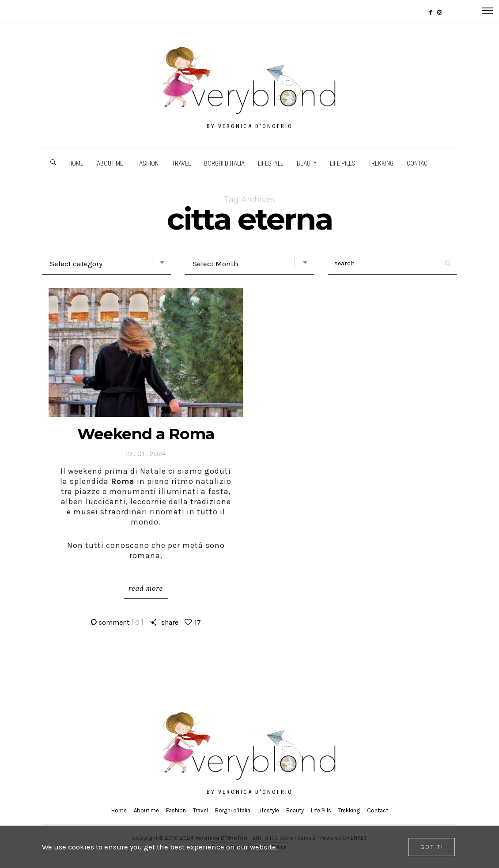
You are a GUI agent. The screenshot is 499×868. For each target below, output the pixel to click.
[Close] (432, 847)
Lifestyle (271, 163)
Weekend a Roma (146, 434)
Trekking (381, 163)
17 (198, 622)
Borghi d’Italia (224, 163)
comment (121, 622)
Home (76, 163)
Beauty (307, 163)
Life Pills (342, 163)
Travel (181, 163)
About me (110, 163)
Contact (419, 163)
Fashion (147, 163)
